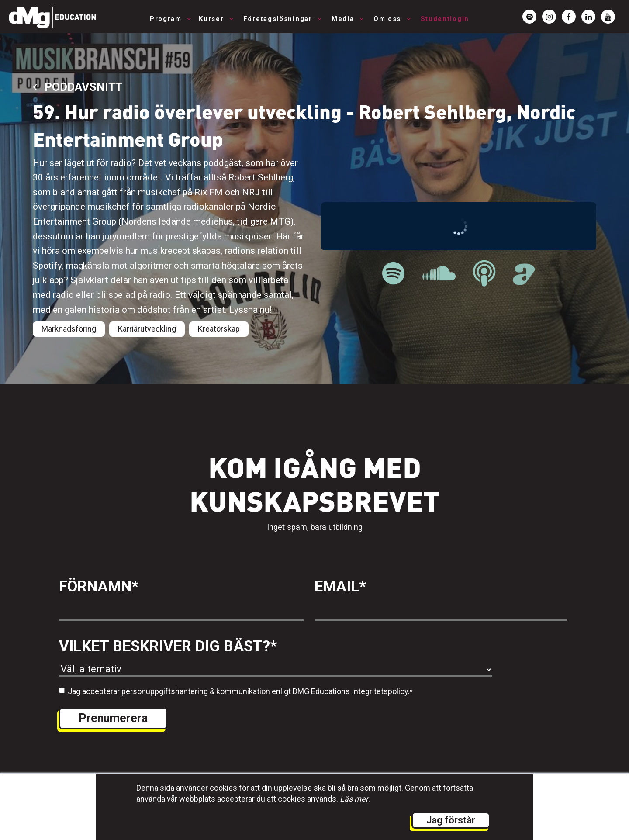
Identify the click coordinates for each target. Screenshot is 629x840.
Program (167, 19)
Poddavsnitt (78, 87)
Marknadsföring (69, 329)
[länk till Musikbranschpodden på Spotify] (393, 274)
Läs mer (354, 799)
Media (344, 19)
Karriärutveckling (147, 329)
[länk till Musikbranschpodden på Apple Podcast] (484, 274)
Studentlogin (445, 19)
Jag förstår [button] (451, 820)
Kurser (213, 19)
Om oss (389, 19)
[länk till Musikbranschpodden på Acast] (524, 280)
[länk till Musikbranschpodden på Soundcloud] (439, 274)
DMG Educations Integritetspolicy (350, 691)
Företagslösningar (279, 19)
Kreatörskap (219, 329)
